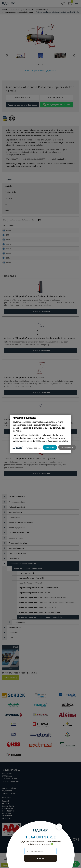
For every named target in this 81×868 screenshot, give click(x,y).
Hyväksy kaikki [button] (67, 447)
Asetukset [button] (50, 447)
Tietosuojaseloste (34, 448)
